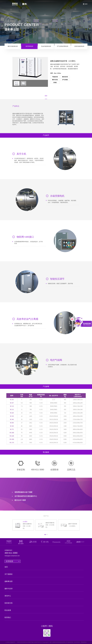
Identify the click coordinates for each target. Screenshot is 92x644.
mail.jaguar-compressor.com (12, 556)
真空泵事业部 (29, 46)
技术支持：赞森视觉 (80, 642)
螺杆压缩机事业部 (13, 46)
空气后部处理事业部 (63, 46)
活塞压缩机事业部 (79, 46)
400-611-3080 (11, 553)
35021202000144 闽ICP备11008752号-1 (30, 642)
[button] (45, 536)
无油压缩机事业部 (46, 46)
